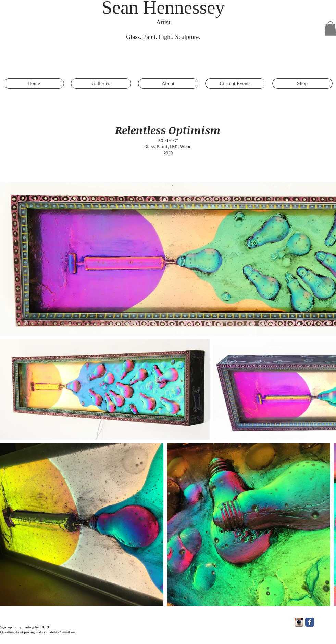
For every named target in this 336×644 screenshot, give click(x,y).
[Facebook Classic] (310, 622)
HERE (45, 627)
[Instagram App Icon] (299, 622)
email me (69, 632)
